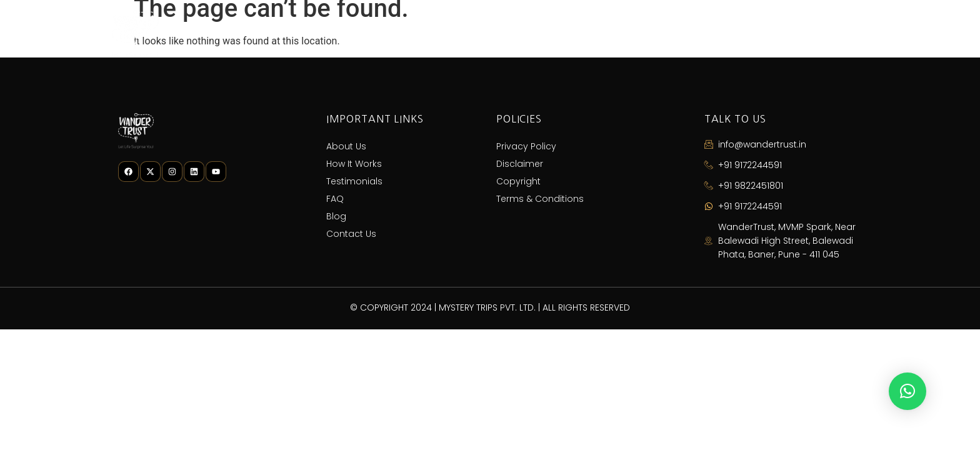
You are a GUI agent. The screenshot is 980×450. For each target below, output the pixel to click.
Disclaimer (520, 164)
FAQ (702, 33)
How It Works (535, 33)
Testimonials (631, 33)
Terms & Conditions (540, 199)
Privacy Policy (526, 146)
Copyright (518, 181)
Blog (754, 33)
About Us (447, 33)
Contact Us (827, 33)
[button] (907, 391)
